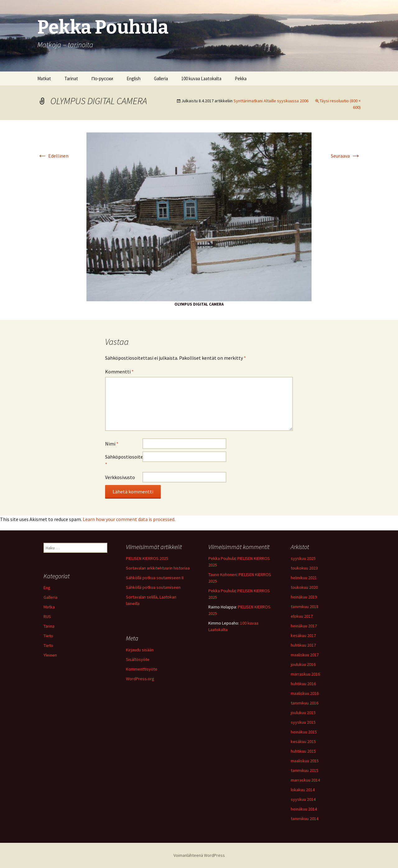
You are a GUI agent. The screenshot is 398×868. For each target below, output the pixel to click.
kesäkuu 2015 (303, 741)
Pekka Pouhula (222, 558)
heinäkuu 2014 (304, 809)
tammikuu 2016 (305, 703)
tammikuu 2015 (305, 770)
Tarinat (71, 78)
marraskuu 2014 (305, 780)
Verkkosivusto (120, 477)
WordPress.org (140, 679)
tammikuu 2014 (305, 819)
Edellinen (53, 156)
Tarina (49, 626)
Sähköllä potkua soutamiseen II (155, 578)
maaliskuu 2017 (305, 655)
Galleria (161, 78)
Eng (47, 588)
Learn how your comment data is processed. (129, 519)
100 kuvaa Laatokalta (201, 78)
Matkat (44, 78)
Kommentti (119, 372)
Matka (49, 607)
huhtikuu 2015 (303, 751)
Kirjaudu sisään (140, 650)
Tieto (48, 636)
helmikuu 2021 (304, 578)
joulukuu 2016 (303, 664)
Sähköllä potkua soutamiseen (153, 587)
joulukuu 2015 (303, 713)
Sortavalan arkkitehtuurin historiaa (158, 568)
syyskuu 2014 (303, 799)
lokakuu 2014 (303, 790)
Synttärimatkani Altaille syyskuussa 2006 (271, 101)
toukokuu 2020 (304, 587)
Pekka (241, 78)
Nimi (112, 444)
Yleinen (50, 655)
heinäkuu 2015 (304, 732)
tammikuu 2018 (305, 607)
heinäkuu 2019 (304, 597)
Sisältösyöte (138, 659)
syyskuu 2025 (303, 558)
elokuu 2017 (302, 616)
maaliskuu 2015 (305, 761)
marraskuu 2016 (305, 674)
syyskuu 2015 (303, 722)
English (134, 78)
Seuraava (346, 156)
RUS (47, 616)
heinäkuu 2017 (304, 626)
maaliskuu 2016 (305, 693)
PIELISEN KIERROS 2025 (147, 558)
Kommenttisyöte (142, 669)
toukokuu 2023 (304, 568)
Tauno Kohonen (222, 575)
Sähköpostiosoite (124, 460)
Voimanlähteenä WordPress (199, 855)
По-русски (102, 78)
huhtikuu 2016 (303, 684)
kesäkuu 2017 (303, 635)
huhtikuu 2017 (303, 645)
